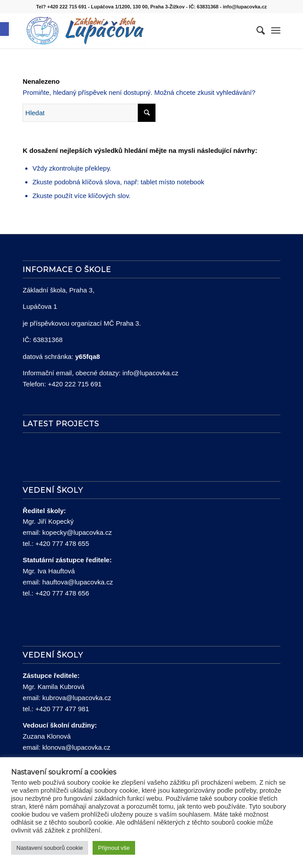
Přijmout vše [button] (114, 848)
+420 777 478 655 (62, 543)
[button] (4, 29)
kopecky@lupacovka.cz (77, 532)
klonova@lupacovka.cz (76, 747)
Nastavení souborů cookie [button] (50, 848)
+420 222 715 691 (75, 384)
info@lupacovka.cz (150, 373)
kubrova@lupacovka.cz (76, 698)
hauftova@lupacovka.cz (78, 582)
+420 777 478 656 (62, 593)
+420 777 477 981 (62, 709)
